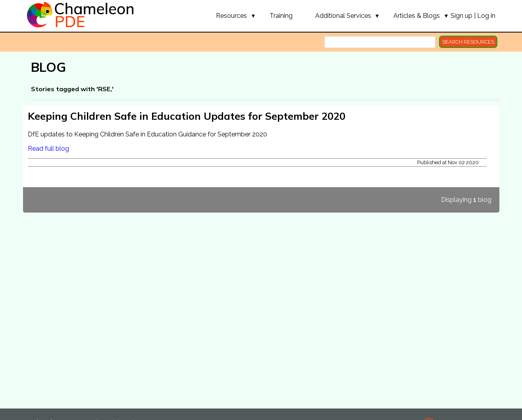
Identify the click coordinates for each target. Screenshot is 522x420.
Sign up (461, 16)
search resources (468, 42)
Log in (486, 16)
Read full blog (48, 149)
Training (281, 16)
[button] (231, 15)
